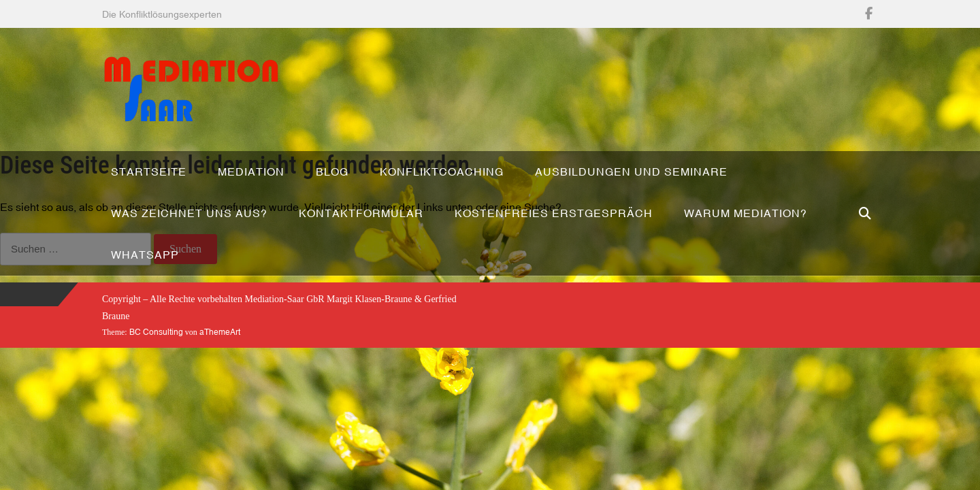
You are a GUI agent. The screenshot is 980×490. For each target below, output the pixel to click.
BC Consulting (156, 332)
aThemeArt (220, 332)
